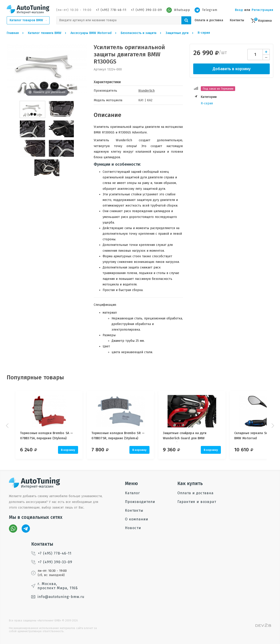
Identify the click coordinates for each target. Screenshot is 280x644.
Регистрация (262, 10)
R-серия (207, 103)
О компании (137, 519)
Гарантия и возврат (197, 502)
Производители (140, 502)
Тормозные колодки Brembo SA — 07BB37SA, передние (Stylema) (47, 436)
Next (272, 426)
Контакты (237, 20)
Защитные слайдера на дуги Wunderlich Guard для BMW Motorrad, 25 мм (189, 437)
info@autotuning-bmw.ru (58, 597)
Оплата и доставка (209, 20)
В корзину (68, 450)
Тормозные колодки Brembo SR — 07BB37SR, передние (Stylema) (120, 436)
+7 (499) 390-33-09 (146, 10)
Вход (239, 10)
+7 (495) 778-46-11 (111, 10)
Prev (8, 426)
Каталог (132, 493)
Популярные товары (35, 377)
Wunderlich (146, 91)
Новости (133, 528)
